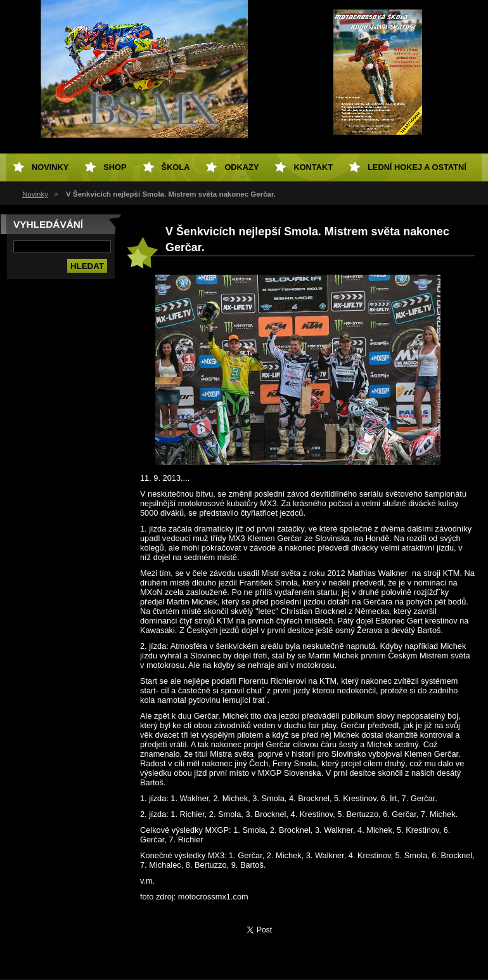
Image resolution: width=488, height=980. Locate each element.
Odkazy (241, 167)
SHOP (115, 167)
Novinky (35, 194)
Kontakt (313, 167)
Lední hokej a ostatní (417, 167)
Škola (176, 167)
